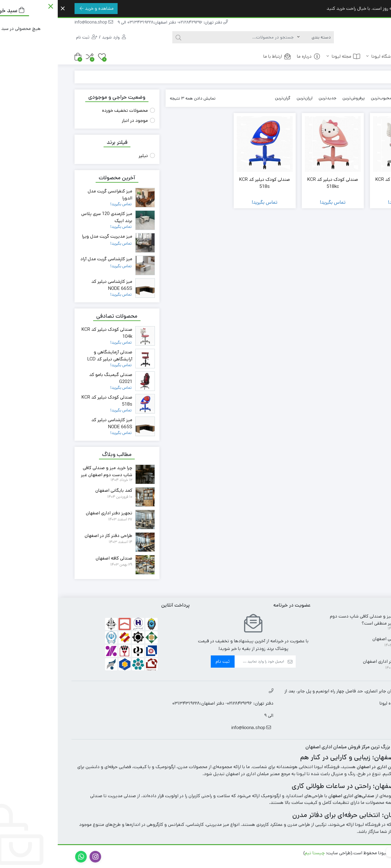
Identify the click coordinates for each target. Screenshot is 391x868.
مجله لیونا (286, 56)
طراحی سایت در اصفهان (221, 853)
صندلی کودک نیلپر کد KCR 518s (207, 183)
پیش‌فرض (349, 98)
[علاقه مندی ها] (44, 57)
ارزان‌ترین (247, 98)
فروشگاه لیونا (328, 56)
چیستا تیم (257, 853)
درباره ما (251, 56)
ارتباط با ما (219, 56)
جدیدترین (270, 98)
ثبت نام (165, 661)
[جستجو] (183, 37)
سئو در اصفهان (357, 860)
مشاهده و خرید (39, 8)
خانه (363, 56)
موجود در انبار (77, 120)
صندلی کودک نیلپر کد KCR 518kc (275, 183)
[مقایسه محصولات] (32, 57)
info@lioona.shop (36, 23)
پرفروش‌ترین (296, 98)
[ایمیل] (202, 662)
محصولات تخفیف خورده (67, 110)
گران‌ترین (225, 98)
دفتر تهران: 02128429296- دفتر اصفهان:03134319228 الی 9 (115, 23)
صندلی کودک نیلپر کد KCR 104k (343, 183)
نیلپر (86, 156)
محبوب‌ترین (324, 98)
